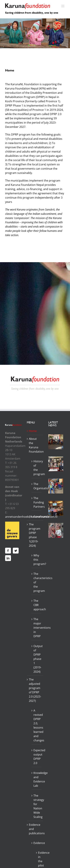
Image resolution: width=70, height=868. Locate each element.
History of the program (37, 468)
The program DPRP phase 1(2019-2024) (35, 535)
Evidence (37, 843)
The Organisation (37, 486)
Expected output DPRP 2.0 (37, 757)
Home (33, 431)
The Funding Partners (37, 502)
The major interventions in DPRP (37, 628)
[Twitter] (16, 551)
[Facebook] (8, 551)
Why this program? (37, 560)
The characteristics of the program (37, 582)
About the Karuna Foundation (35, 445)
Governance (37, 517)
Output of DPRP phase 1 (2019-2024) (37, 659)
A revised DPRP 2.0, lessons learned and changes (37, 725)
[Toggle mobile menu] (63, 6)
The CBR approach (37, 605)
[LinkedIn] (8, 558)
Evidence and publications (35, 829)
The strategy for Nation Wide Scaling (37, 806)
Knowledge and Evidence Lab (37, 779)
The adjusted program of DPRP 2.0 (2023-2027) (35, 690)
